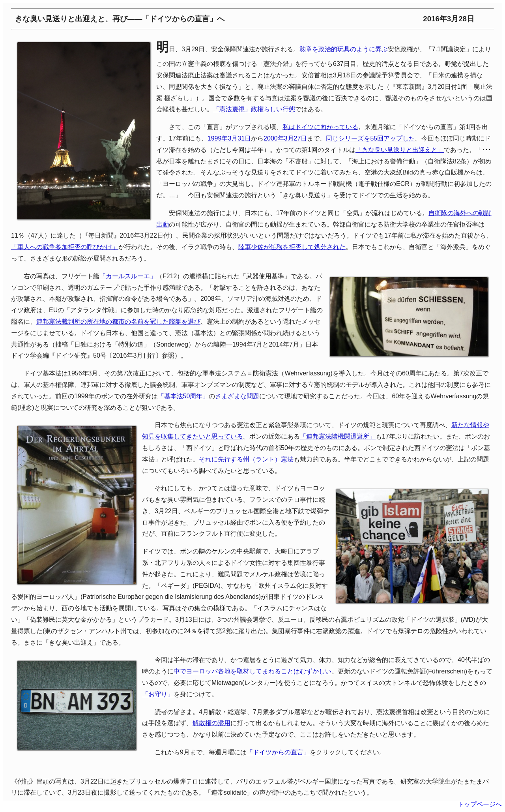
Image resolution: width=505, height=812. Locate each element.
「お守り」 (158, 694)
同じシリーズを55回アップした (370, 138)
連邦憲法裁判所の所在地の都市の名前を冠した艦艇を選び (118, 322)
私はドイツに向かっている (320, 127)
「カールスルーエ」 (128, 276)
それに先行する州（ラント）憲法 (246, 459)
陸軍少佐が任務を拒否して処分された (292, 247)
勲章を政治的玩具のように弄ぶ (344, 49)
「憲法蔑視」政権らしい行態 (254, 109)
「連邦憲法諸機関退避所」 (338, 436)
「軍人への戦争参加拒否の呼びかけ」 (65, 247)
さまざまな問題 (237, 396)
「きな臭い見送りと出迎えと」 (400, 150)
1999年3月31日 (229, 138)
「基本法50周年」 (183, 396)
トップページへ (480, 804)
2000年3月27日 (285, 138)
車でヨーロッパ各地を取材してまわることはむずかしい (252, 671)
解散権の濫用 (211, 723)
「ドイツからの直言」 (278, 752)
